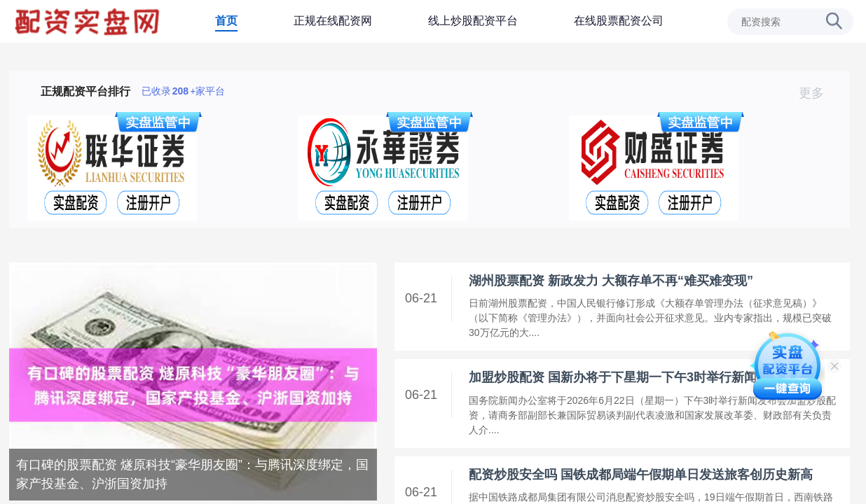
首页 (226, 21)
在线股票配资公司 (619, 21)
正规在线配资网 (333, 21)
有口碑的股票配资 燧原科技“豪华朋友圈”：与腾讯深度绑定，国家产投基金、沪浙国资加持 (192, 474)
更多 (817, 93)
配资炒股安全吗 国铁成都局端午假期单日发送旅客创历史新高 (641, 475)
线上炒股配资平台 (473, 21)
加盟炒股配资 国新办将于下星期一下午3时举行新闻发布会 (632, 377)
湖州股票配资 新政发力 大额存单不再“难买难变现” (611, 281)
